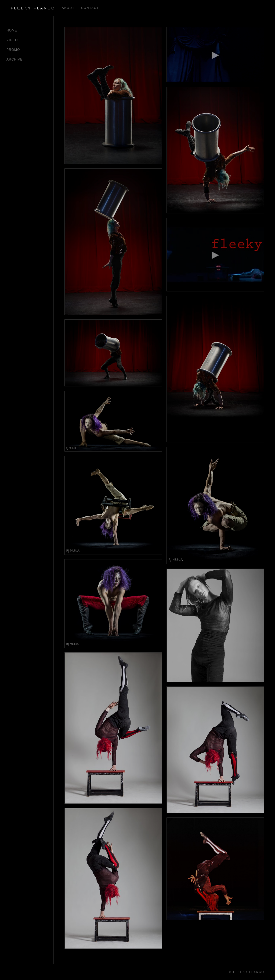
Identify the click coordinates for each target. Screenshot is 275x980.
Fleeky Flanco (33, 8)
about (68, 8)
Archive (15, 59)
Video (12, 40)
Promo (13, 50)
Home (12, 30)
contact (90, 8)
